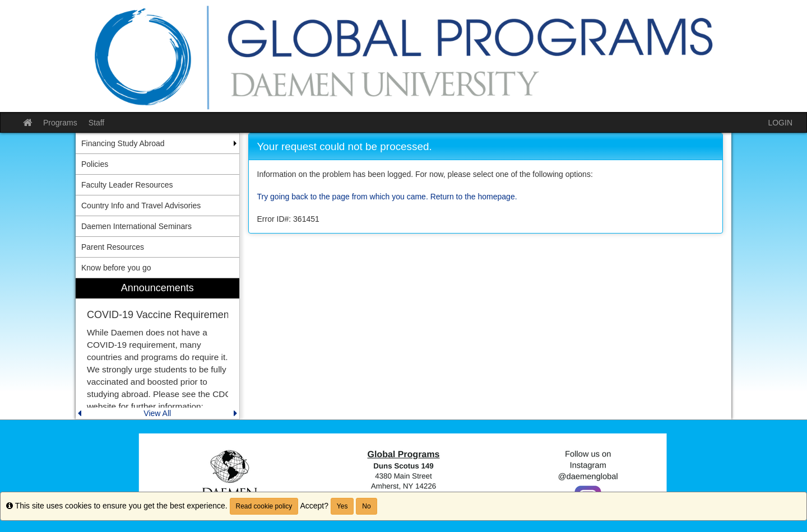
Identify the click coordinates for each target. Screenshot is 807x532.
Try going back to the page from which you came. (343, 197)
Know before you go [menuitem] (116, 268)
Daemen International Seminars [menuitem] (136, 226)
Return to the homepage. (474, 197)
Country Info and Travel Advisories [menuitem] (141, 206)
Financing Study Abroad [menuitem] (123, 143)
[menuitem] (157, 349)
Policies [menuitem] (95, 164)
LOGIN (780, 123)
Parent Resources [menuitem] (113, 247)
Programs (60, 123)
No (366, 506)
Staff (97, 123)
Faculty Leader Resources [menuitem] (127, 185)
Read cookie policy (264, 506)
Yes (342, 506)
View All (157, 413)
